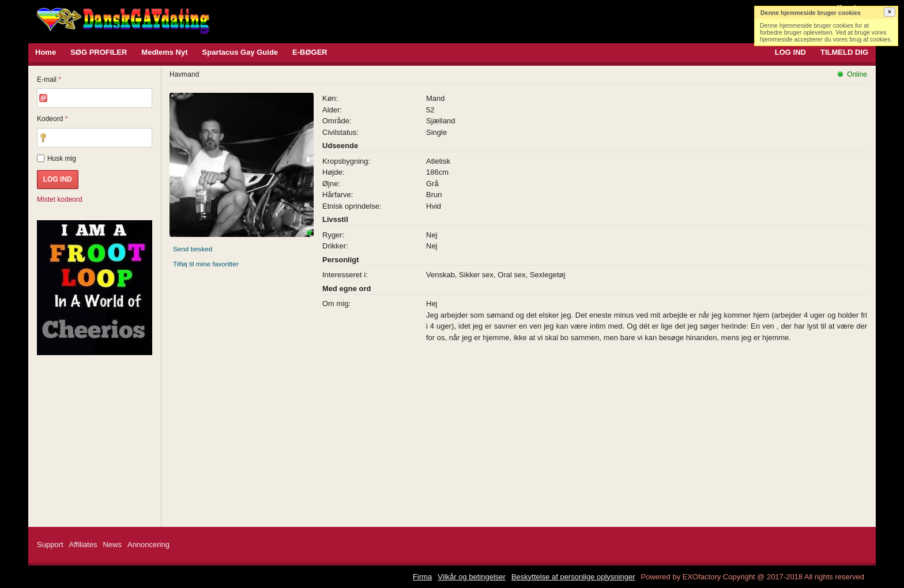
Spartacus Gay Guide (240, 52)
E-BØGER (310, 52)
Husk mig (56, 159)
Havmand (184, 74)
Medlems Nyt (164, 52)
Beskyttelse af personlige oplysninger (573, 577)
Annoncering (148, 544)
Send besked (193, 249)
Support (50, 544)
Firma (422, 577)
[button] (890, 12)
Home (46, 52)
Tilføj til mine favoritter (206, 264)
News (112, 544)
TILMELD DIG (844, 52)
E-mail (49, 80)
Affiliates (83, 544)
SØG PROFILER (99, 52)
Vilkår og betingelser (472, 577)
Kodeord (52, 119)
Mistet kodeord (60, 199)
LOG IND (790, 52)
